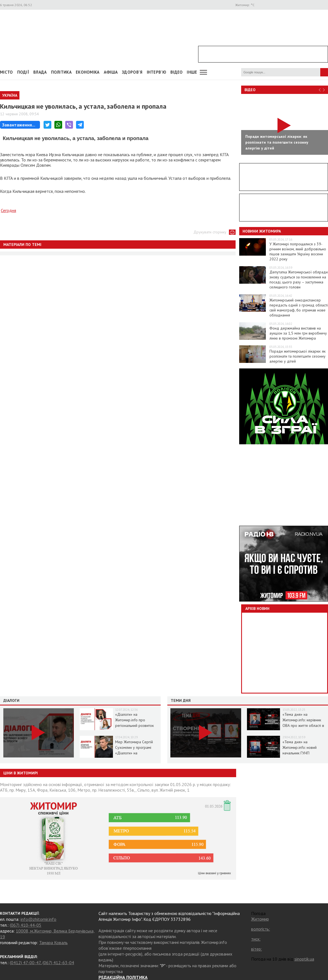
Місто (7, 72)
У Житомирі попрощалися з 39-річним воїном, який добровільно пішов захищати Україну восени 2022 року (298, 251)
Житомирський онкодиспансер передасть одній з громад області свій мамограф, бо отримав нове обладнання (299, 308)
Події (23, 72)
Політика (61, 72)
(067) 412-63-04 (58, 962)
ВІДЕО (177, 72)
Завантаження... (19, 125)
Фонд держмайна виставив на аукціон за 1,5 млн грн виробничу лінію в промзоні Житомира (298, 333)
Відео (250, 90)
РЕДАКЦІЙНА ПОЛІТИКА (123, 977)
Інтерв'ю (157, 72)
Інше (192, 72)
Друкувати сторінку (210, 232)
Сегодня (8, 210)
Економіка (88, 72)
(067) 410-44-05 (26, 925)
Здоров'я (132, 72)
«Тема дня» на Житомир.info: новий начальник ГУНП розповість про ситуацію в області (305, 753)
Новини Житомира (262, 231)
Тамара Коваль (53, 942)
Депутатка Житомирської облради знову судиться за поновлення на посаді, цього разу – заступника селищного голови (299, 280)
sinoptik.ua (304, 959)
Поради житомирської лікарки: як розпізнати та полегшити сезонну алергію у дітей (297, 356)
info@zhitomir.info (38, 919)
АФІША (111, 72)
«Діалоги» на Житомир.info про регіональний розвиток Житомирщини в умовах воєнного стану (135, 725)
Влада (40, 72)
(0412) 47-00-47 (25, 962)
